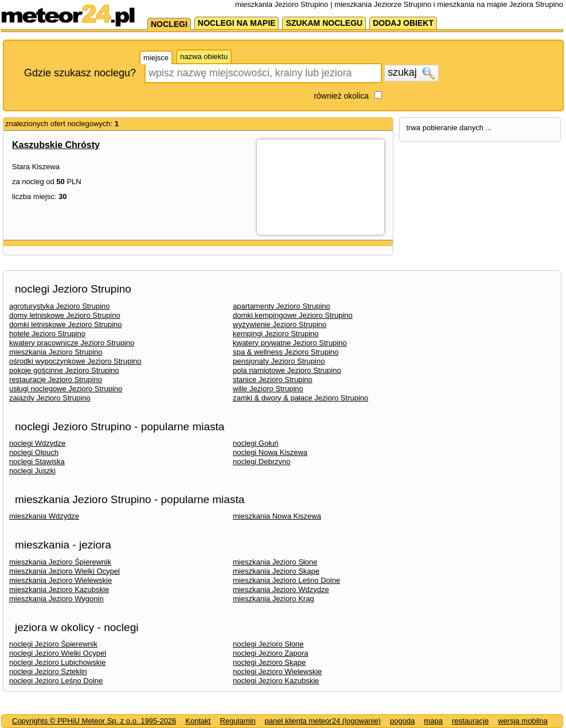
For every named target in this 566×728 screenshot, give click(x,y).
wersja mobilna (523, 721)
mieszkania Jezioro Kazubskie (59, 589)
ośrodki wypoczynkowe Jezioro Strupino (75, 361)
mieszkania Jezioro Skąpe (276, 571)
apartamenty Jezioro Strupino (282, 306)
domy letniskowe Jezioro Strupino (65, 315)
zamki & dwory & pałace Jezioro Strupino (300, 398)
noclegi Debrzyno (261, 462)
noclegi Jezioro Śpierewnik (53, 644)
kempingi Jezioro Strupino (276, 334)
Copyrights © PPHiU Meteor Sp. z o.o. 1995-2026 (94, 721)
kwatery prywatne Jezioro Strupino (290, 343)
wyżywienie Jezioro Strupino (280, 324)
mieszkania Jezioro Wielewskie (60, 580)
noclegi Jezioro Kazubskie (276, 681)
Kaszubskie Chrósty (56, 145)
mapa (433, 721)
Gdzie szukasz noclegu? (80, 73)
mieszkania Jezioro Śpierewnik (60, 562)
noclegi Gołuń (256, 443)
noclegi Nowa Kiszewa (270, 452)
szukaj (411, 73)
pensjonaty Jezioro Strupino (279, 361)
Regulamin (237, 721)
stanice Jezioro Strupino (273, 379)
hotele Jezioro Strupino (47, 334)
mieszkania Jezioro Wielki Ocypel (65, 571)
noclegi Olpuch (34, 452)
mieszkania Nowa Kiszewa (277, 516)
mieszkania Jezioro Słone (275, 562)
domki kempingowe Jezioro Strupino (293, 315)
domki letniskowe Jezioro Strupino (66, 324)
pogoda (402, 721)
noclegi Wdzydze (37, 443)
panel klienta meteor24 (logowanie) (323, 721)
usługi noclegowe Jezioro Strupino (66, 389)
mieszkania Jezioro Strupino (56, 352)
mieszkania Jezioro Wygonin (56, 599)
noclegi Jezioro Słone (268, 644)
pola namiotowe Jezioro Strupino (287, 370)
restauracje (470, 721)
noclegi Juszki (32, 471)
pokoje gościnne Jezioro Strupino (64, 370)
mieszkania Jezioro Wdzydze (281, 589)
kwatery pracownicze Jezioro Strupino (72, 343)
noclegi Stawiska (37, 462)
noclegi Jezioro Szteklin (48, 671)
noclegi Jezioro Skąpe (269, 662)
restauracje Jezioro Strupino (56, 379)
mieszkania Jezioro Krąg (274, 599)
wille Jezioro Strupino (268, 389)
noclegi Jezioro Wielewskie (277, 671)
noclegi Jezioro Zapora (271, 653)
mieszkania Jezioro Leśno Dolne (286, 580)
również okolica (341, 96)
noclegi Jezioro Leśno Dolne (56, 681)
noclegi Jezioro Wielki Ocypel (58, 653)
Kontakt (198, 721)
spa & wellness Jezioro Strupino (286, 352)
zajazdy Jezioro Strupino (50, 398)
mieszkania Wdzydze (44, 516)
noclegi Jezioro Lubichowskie (57, 662)
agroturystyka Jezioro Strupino (60, 306)
